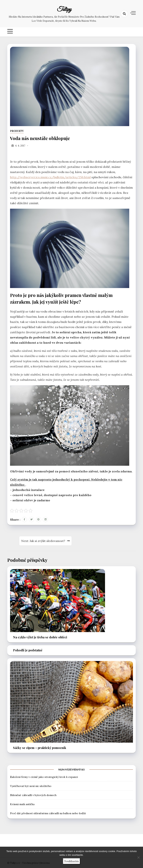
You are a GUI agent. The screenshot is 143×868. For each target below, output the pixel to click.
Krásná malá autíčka (22, 804)
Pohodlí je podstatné (28, 650)
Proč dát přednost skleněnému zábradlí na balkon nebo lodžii (48, 813)
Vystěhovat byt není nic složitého (31, 786)
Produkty (17, 131)
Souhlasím (71, 861)
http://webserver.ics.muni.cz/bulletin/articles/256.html (50, 177)
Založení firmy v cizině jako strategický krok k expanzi (44, 777)
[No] (138, 857)
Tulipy (64, 10)
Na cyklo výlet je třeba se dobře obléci (40, 637)
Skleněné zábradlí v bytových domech (33, 795)
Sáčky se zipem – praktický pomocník (40, 748)
